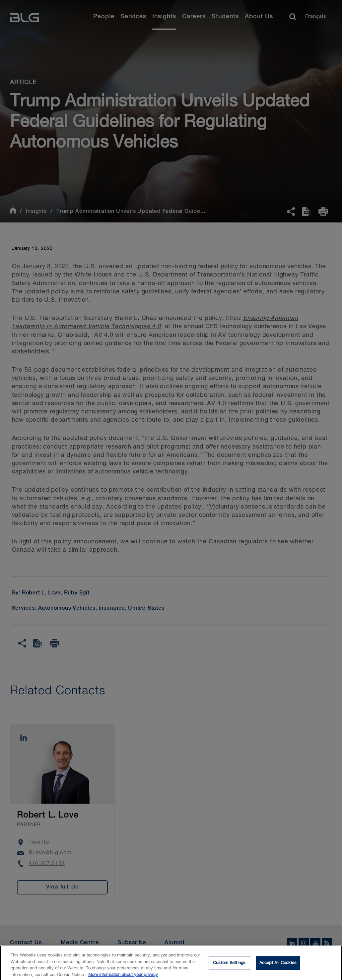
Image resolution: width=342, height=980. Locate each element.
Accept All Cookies (278, 965)
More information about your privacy (123, 977)
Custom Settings (229, 965)
